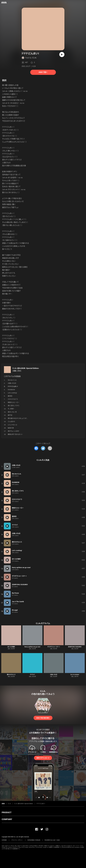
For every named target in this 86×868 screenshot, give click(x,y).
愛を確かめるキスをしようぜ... (18, 418)
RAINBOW (11, 390)
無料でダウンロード (43, 758)
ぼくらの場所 (11, 647)
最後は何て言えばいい (15, 434)
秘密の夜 (11, 428)
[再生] (62, 55)
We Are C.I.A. (12, 380)
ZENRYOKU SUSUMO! (75, 647)
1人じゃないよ (12, 425)
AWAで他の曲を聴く (43, 718)
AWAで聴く (43, 72)
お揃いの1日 (12, 383)
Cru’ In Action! (75, 675)
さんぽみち (11, 422)
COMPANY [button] (7, 819)
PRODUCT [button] (7, 812)
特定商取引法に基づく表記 (52, 840)
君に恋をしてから (14, 406)
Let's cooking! (12, 393)
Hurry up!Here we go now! (32, 647)
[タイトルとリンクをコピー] (50, 448)
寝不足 (10, 415)
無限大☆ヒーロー (14, 402)
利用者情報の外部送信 (34, 840)
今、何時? (11, 409)
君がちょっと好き (14, 431)
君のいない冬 (12, 412)
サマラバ (32, 675)
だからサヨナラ (13, 399)
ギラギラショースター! (54, 647)
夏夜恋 (10, 396)
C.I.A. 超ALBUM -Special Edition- (26, 368)
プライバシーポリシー (17, 840)
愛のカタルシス (11, 675)
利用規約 (4, 840)
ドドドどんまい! (41, 804)
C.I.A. (35, 58)
